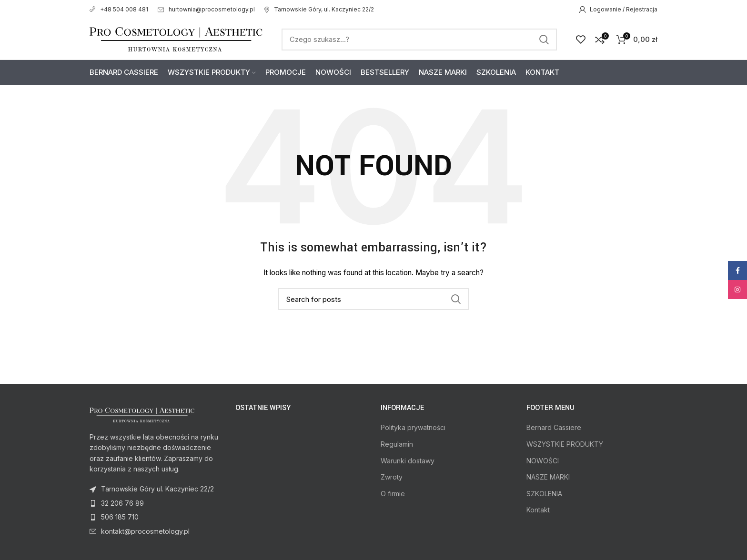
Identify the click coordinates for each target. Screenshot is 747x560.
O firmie (393, 494)
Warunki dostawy (408, 461)
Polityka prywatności (413, 427)
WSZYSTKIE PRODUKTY (565, 444)
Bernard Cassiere (554, 427)
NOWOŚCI (543, 461)
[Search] (419, 40)
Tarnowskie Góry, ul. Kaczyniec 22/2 (319, 9)
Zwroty (392, 477)
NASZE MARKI (548, 477)
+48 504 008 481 (119, 9)
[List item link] (155, 503)
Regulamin (397, 444)
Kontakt (538, 510)
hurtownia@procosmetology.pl (206, 9)
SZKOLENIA (544, 494)
